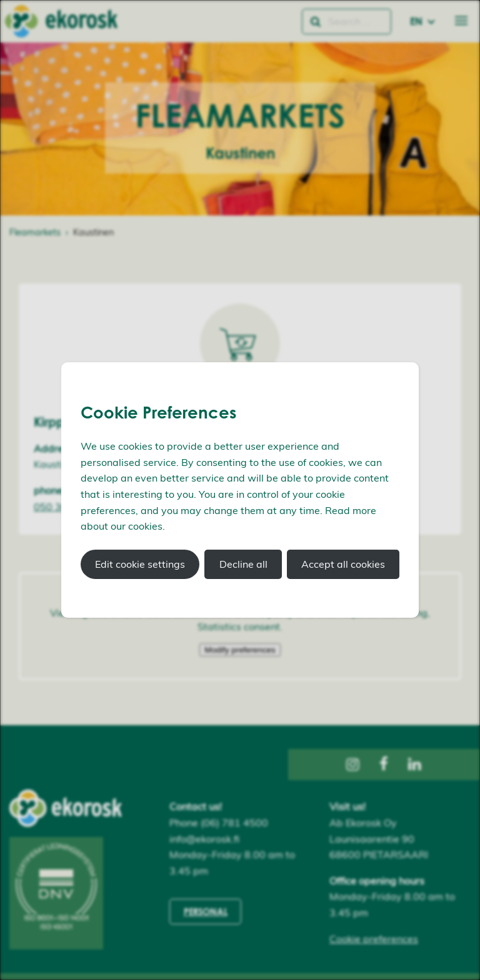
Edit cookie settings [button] (140, 564)
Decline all (243, 564)
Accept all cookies (343, 564)
